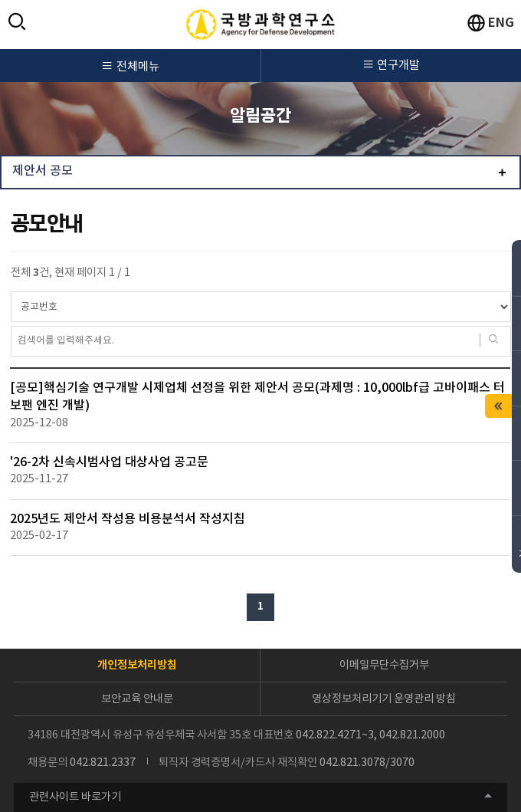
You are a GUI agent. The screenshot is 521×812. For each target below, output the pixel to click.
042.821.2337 (103, 763)
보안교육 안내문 (137, 699)
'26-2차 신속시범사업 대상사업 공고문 (109, 463)
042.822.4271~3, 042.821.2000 (370, 735)
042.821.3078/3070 (367, 763)
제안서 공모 (43, 171)
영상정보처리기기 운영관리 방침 (384, 699)
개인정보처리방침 (137, 665)
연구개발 (392, 65)
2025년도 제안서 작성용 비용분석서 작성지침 (128, 519)
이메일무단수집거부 (384, 665)
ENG (501, 23)
